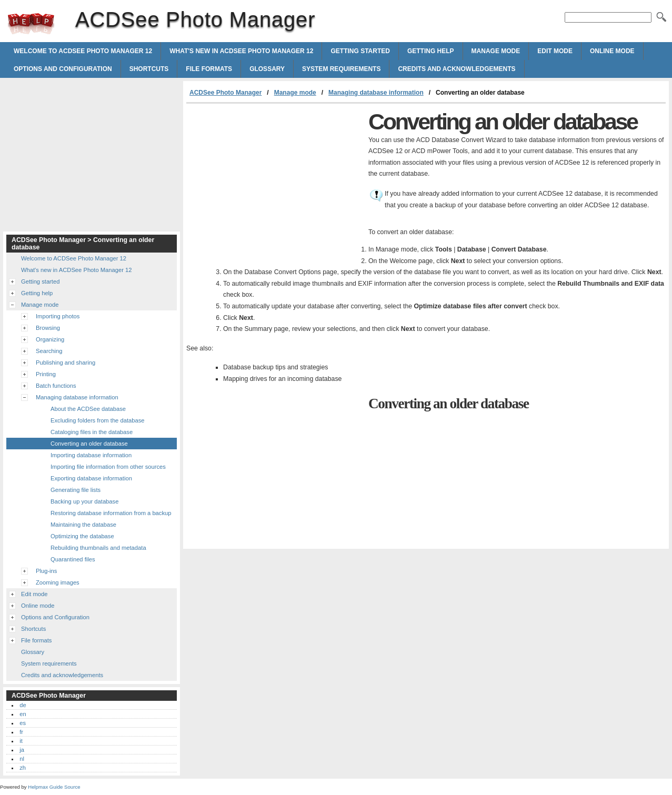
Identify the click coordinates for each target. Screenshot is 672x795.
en (23, 714)
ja (22, 750)
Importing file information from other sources (108, 467)
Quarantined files (73, 559)
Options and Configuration (63, 69)
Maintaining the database (83, 525)
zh (23, 768)
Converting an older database (89, 444)
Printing (46, 374)
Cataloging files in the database (92, 432)
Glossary (267, 69)
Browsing (48, 328)
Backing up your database (84, 501)
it (21, 741)
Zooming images (58, 582)
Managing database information (376, 93)
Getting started (360, 51)
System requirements (341, 69)
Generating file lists (76, 490)
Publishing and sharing (66, 363)
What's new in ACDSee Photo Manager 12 (241, 51)
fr (21, 732)
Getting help (431, 51)
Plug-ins (46, 571)
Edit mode (555, 51)
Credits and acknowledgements (457, 69)
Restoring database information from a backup (111, 513)
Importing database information (91, 455)
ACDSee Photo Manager (31, 24)
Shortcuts (149, 69)
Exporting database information (91, 478)
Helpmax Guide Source (54, 787)
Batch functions (56, 386)
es (23, 723)
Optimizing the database (82, 536)
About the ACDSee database (88, 409)
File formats (209, 69)
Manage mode (496, 51)
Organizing (50, 339)
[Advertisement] (275, 183)
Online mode (612, 51)
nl (22, 759)
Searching (49, 351)
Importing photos (58, 316)
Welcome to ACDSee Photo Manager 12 (83, 51)
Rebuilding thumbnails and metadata (98, 548)
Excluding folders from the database (97, 420)
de (23, 705)
